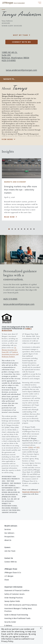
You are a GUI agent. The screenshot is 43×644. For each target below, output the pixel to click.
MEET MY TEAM (20, 35)
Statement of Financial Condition (17, 563)
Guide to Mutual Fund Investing (16, 587)
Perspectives (9, 509)
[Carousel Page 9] (34, 229)
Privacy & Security (11, 623)
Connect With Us (11, 534)
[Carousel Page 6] (25, 229)
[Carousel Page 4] (18, 229)
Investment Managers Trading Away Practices (18, 582)
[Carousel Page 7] (28, 229)
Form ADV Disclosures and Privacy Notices (21, 578)
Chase (7, 552)
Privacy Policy (7, 641)
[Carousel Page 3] (15, 229)
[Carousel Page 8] (31, 229)
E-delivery (8, 598)
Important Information (30, 464)
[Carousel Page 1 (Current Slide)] (9, 229)
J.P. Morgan (9, 549)
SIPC (38, 420)
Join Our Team (10, 524)
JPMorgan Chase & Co (13, 545)
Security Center (10, 595)
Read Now (9, 217)
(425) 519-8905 (10, 271)
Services (8, 502)
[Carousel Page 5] (21, 229)
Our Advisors (9, 506)
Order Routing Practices (14, 570)
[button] (41, 628)
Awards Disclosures (12, 602)
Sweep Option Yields (12, 574)
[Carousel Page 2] (12, 229)
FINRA (31, 420)
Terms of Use (27, 623)
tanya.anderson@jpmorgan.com (21, 70)
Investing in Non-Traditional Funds (17, 591)
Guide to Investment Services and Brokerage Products (10, 327)
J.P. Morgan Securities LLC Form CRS (9, 322)
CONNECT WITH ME (21, 42)
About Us (8, 513)
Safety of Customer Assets (14, 567)
